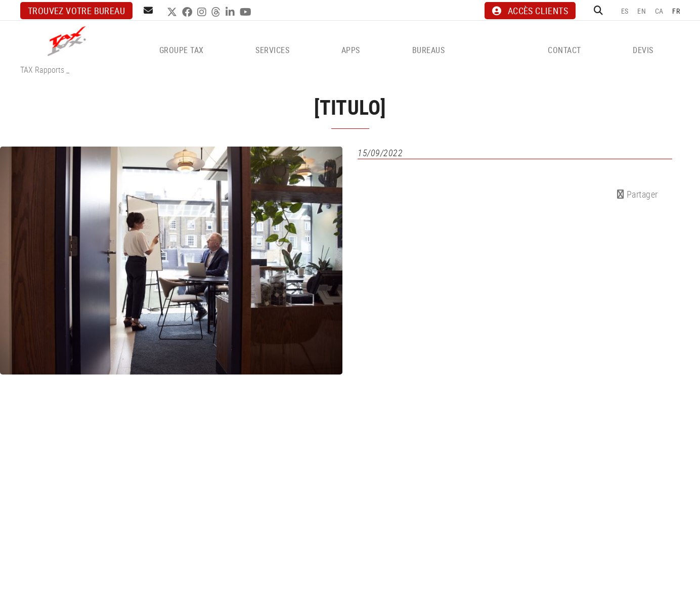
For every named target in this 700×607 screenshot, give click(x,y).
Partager (638, 194)
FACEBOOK (188, 12)
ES (625, 11)
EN (642, 11)
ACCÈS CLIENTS (530, 11)
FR (676, 11)
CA (659, 11)
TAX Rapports (42, 70)
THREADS (217, 12)
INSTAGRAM (203, 12)
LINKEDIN (231, 12)
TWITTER (173, 12)
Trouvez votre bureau (76, 11)
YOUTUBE (247, 12)
